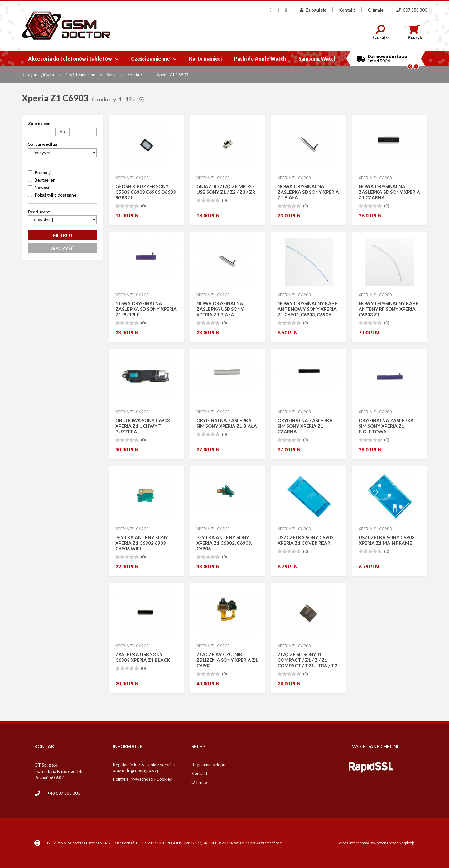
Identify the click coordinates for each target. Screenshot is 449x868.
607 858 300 (412, 10)
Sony (111, 75)
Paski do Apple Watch (260, 59)
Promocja (44, 172)
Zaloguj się (313, 10)
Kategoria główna (38, 75)
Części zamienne (154, 59)
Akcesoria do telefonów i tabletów (73, 59)
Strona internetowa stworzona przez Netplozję (376, 843)
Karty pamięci (205, 59)
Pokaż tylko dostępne (56, 195)
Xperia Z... (136, 75)
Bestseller (45, 180)
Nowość (42, 187)
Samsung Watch (317, 59)
